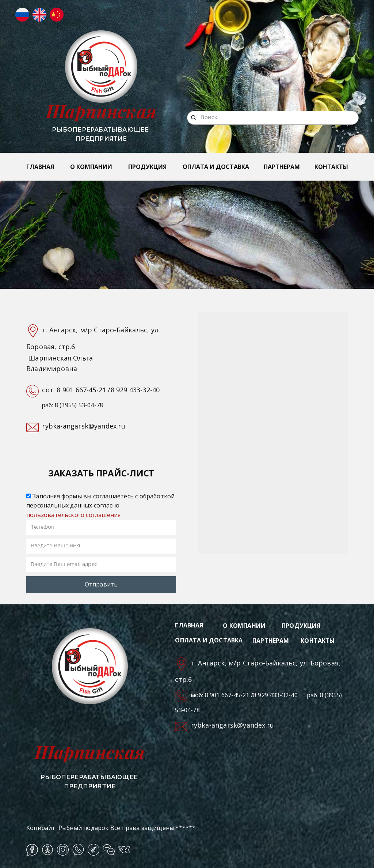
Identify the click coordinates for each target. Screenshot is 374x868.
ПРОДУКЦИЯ (147, 167)
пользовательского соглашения (73, 515)
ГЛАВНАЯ (40, 167)
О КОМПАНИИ (91, 167)
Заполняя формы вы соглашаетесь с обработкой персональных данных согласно (100, 505)
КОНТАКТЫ (331, 167)
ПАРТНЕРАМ (282, 167)
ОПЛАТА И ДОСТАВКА (216, 167)
